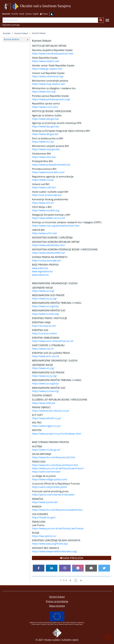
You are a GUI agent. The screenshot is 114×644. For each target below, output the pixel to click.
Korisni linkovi (57, 597)
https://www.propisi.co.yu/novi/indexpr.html (56, 434)
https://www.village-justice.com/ (50, 479)
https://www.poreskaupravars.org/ (51, 99)
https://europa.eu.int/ (44, 326)
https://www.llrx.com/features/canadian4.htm (57, 510)
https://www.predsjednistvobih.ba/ (51, 165)
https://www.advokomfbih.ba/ (48, 253)
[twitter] (104, 568)
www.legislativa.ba (42, 271)
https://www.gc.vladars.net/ (47, 69)
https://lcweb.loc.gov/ (44, 517)
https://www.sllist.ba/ (44, 403)
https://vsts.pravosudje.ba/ (47, 195)
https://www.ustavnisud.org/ (48, 76)
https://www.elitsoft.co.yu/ (46, 418)
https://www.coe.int (43, 349)
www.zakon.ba (40, 268)
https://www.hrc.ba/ (43, 142)
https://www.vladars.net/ (46, 61)
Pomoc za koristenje (57, 601)
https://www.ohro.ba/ (44, 157)
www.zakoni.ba (40, 275)
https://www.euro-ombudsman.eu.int (53, 341)
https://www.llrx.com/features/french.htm (55, 465)
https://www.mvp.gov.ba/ (46, 149)
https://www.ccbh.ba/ (44, 187)
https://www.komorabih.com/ (48, 172)
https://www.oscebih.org (45, 210)
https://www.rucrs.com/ (45, 107)
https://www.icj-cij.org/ (44, 299)
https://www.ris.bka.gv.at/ (46, 450)
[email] (91, 568)
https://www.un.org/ (43, 291)
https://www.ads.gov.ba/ (45, 119)
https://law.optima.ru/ (44, 536)
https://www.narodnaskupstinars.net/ (53, 54)
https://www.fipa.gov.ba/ (45, 126)
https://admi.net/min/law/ (46, 472)
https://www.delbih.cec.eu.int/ (49, 218)
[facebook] (39, 568)
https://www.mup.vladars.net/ (48, 84)
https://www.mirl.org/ (44, 92)
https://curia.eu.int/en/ (44, 333)
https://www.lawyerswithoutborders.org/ (54, 551)
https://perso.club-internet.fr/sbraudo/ (53, 495)
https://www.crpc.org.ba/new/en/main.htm (56, 226)
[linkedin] (52, 568)
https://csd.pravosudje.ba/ (46, 260)
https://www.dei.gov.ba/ (45, 134)
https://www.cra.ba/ (43, 180)
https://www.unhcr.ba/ (44, 233)
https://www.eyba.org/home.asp (50, 544)
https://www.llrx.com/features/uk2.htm (54, 457)
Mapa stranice (57, 606)
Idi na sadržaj (72, 6)
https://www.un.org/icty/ (45, 306)
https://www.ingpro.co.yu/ (46, 426)
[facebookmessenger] (78, 568)
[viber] (65, 568)
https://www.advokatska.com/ (48, 245)
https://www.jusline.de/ (45, 502)
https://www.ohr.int (43, 203)
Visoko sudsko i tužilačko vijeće (61, 640)
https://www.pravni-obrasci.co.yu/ (51, 411)
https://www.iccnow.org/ (45, 314)
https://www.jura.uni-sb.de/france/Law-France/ (58, 468)
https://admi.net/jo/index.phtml (49, 487)
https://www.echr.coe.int (45, 356)
